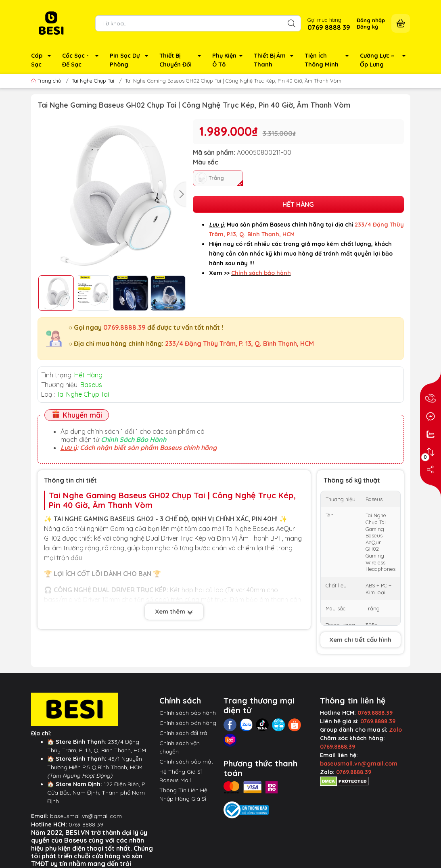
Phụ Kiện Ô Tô (230, 61)
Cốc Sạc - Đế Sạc (83, 61)
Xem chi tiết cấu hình (360, 640)
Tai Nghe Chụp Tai (93, 81)
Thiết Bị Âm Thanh (276, 61)
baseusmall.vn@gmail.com (86, 816)
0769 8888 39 (86, 824)
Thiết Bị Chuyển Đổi (183, 61)
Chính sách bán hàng (188, 723)
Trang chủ (47, 81)
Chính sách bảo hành (188, 713)
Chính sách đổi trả (183, 733)
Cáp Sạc (43, 61)
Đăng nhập (371, 20)
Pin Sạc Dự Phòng (131, 61)
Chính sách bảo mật (186, 762)
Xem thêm (174, 612)
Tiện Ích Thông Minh (329, 61)
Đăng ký (367, 27)
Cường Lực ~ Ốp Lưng (385, 61)
